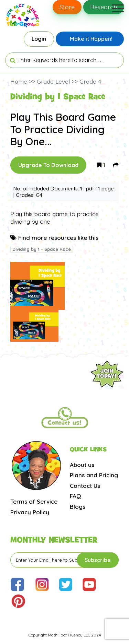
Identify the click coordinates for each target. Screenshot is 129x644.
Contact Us (85, 486)
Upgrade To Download (48, 165)
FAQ (75, 496)
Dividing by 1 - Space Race (42, 249)
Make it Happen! (91, 39)
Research (104, 7)
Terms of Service (34, 501)
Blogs (78, 507)
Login (39, 39)
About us (82, 465)
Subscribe (98, 560)
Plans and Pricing (94, 475)
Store (67, 7)
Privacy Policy (30, 512)
